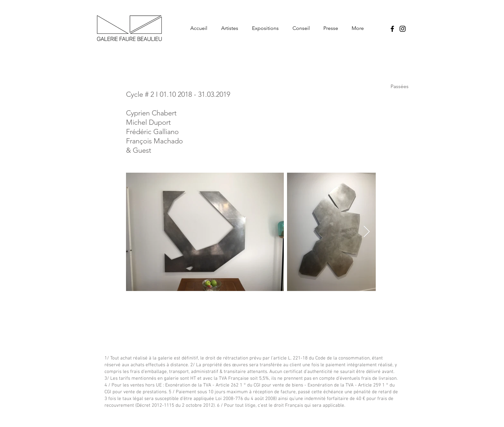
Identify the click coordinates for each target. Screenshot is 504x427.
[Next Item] (367, 232)
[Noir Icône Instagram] (403, 29)
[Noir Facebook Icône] (392, 29)
